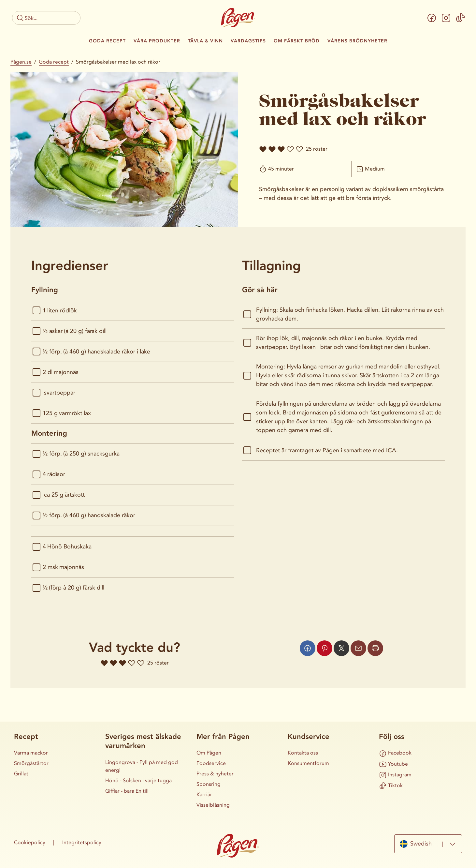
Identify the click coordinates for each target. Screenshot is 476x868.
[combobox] (428, 844)
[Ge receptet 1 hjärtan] (263, 149)
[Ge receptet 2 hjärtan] (272, 149)
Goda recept (107, 41)
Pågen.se (21, 62)
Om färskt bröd (297, 41)
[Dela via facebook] (308, 648)
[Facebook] (432, 18)
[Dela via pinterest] (325, 648)
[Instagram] (446, 18)
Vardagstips (248, 41)
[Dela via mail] (358, 648)
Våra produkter (157, 41)
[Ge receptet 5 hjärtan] (299, 149)
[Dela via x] (341, 648)
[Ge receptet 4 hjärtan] (290, 149)
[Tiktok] (460, 18)
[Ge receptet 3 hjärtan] (281, 149)
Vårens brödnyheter (357, 41)
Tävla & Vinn (205, 41)
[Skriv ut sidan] (375, 648)
